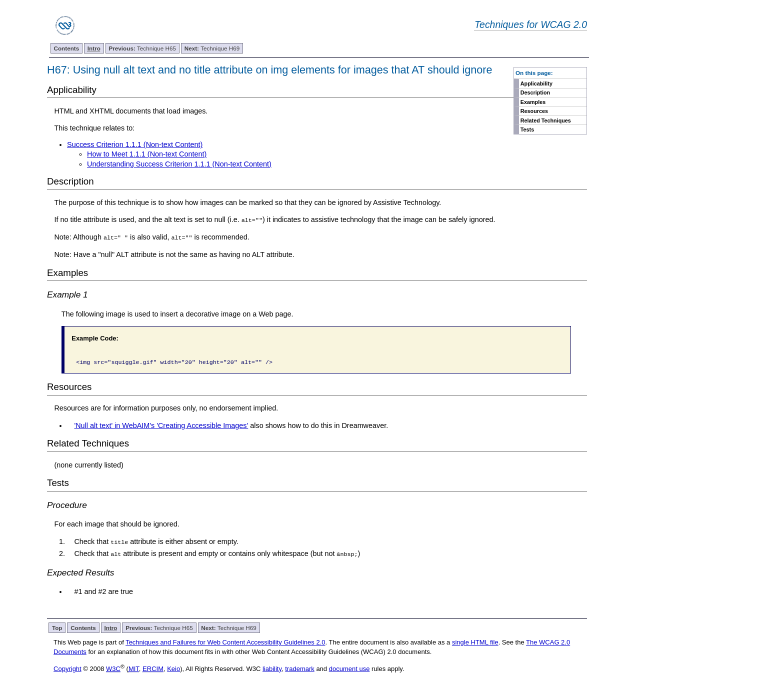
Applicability (536, 83)
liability (272, 668)
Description (535, 92)
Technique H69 (212, 48)
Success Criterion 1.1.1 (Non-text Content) (135, 144)
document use (349, 668)
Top (57, 628)
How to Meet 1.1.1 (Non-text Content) (147, 154)
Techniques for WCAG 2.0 (531, 24)
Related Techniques (546, 120)
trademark (300, 668)
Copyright (67, 668)
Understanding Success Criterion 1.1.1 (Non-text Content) (179, 164)
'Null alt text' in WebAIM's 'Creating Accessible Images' (161, 425)
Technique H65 (143, 48)
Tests (527, 129)
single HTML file (475, 642)
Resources (534, 111)
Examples (533, 102)
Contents (67, 48)
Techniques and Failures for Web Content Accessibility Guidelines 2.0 (225, 642)
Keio (173, 668)
